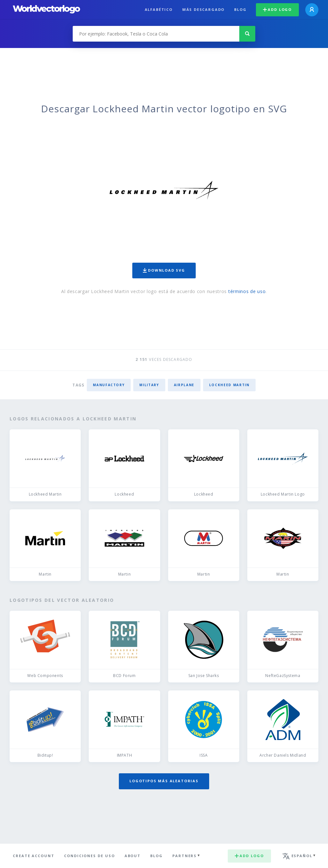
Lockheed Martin (229, 385)
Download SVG (164, 270)
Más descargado (203, 9)
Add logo (277, 9)
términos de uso (247, 291)
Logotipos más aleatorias (164, 781)
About (133, 856)
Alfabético (159, 9)
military (149, 385)
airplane (184, 385)
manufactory (109, 385)
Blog (240, 9)
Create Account (34, 856)
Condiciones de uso (90, 856)
